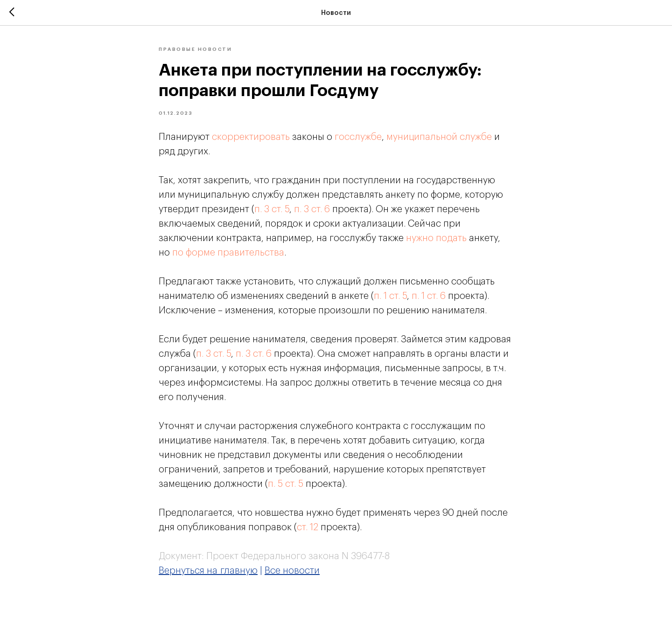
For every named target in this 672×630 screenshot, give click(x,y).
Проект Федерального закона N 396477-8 (298, 556)
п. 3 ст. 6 (312, 209)
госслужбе (358, 137)
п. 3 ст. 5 (272, 209)
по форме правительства (228, 253)
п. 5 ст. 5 (286, 484)
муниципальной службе (439, 137)
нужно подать (436, 238)
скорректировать (251, 137)
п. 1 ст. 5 (390, 296)
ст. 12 (308, 527)
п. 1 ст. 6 (429, 296)
